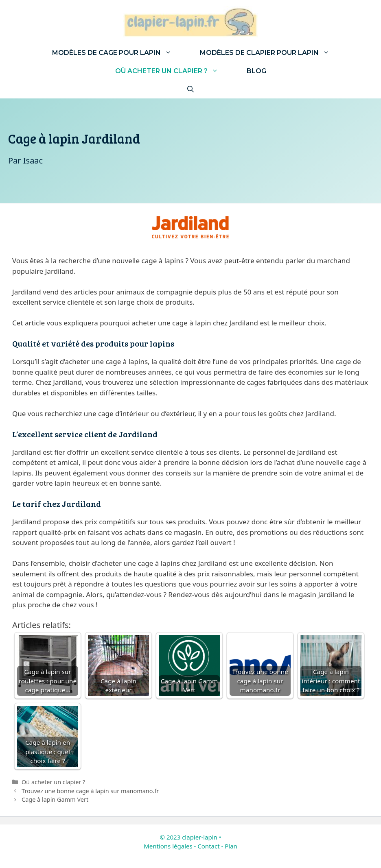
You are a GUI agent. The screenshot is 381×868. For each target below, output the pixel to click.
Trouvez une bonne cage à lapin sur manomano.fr (90, 791)
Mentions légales (168, 846)
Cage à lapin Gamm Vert (55, 799)
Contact (208, 846)
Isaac (33, 160)
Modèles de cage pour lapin (119, 53)
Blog (256, 71)
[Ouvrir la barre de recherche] (190, 89)
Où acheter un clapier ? (174, 71)
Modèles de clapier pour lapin (272, 53)
